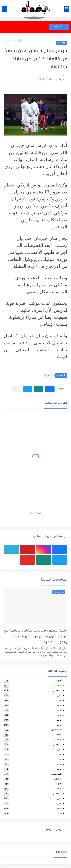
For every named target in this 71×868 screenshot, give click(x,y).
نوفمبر (58, 686)
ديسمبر (58, 691)
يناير (59, 696)
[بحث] (5, 9)
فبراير (59, 701)
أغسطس (56, 730)
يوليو (59, 725)
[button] (50, 389)
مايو (59, 715)
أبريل (59, 710)
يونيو (59, 720)
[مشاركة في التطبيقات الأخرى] (16, 389)
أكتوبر (59, 681)
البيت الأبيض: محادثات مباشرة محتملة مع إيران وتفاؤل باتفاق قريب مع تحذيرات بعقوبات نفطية (36, 637)
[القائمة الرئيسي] (66, 9)
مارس (59, 706)
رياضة (62, 43)
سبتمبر (58, 735)
